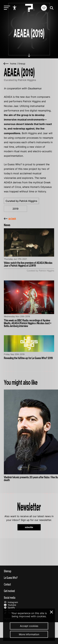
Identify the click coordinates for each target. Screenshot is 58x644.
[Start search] (51, 8)
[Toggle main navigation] (6, 8)
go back (10, 219)
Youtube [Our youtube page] (10, 605)
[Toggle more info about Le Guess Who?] (29, 578)
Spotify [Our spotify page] (9, 608)
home (13, 64)
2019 (15, 209)
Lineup (22, 64)
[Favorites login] (44, 8)
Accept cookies (29, 626)
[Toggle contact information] (29, 584)
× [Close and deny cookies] (52, 612)
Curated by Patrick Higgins (21, 201)
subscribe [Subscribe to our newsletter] (29, 527)
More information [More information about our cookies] (29, 634)
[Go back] (6, 64)
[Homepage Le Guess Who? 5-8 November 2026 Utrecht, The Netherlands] (29, 8)
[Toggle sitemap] (29, 571)
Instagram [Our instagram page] (11, 602)
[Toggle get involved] (29, 591)
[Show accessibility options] (15, 8)
